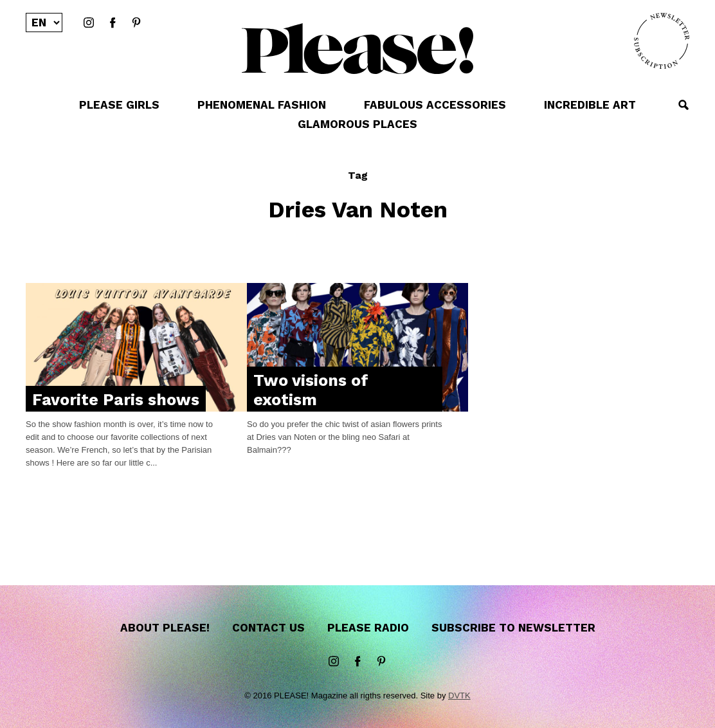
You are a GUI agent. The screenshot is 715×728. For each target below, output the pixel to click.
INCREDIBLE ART (590, 105)
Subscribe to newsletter (513, 628)
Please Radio (368, 628)
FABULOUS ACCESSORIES (435, 105)
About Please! (165, 628)
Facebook (113, 23)
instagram (89, 23)
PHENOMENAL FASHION (262, 105)
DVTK (459, 696)
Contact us (268, 628)
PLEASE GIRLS (119, 105)
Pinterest (136, 23)
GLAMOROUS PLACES (357, 124)
